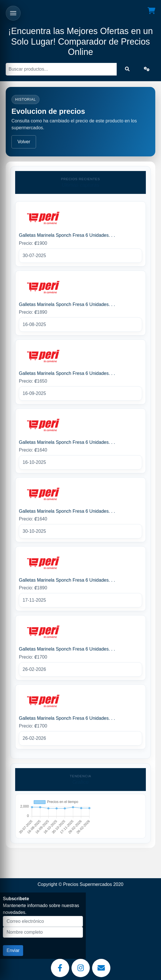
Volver (24, 142)
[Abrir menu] (13, 13)
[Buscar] (61, 69)
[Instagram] (81, 968)
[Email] (101, 968)
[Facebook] (60, 968)
